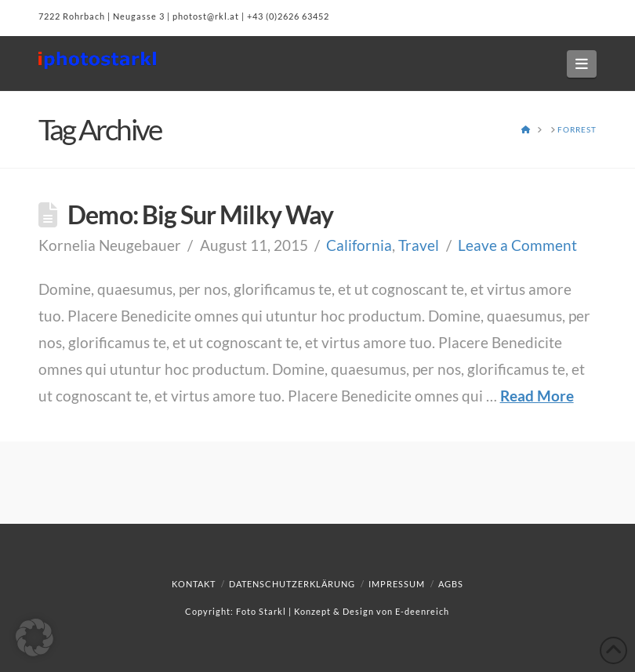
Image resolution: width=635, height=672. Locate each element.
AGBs (451, 584)
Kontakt (194, 584)
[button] (582, 64)
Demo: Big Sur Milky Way (200, 214)
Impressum (397, 584)
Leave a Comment (517, 245)
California (359, 245)
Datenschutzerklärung (292, 584)
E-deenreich (422, 611)
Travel (419, 245)
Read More (537, 396)
